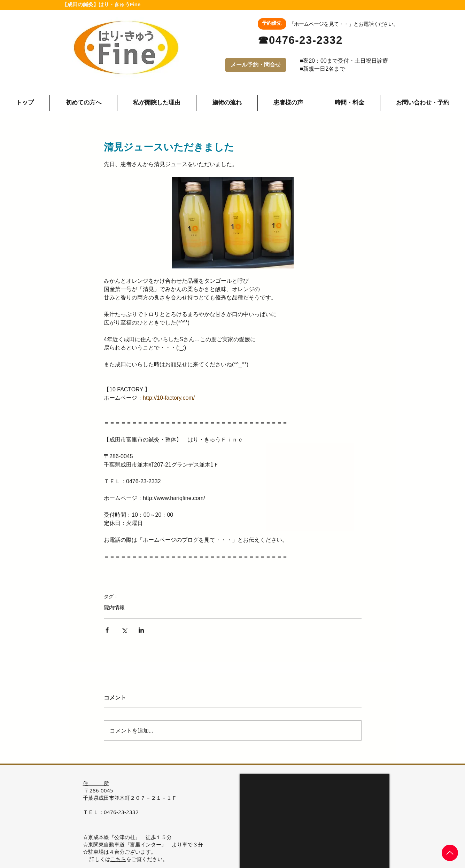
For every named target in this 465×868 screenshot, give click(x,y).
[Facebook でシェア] (107, 630)
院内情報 (114, 607)
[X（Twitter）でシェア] (124, 630)
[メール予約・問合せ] (256, 65)
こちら (118, 859)
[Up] (450, 853)
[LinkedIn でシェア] (141, 630)
